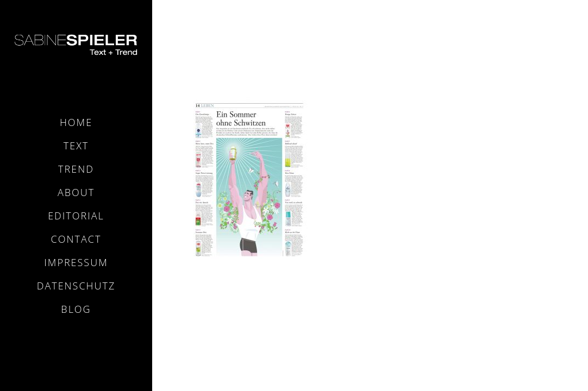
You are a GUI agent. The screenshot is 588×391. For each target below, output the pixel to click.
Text (76, 146)
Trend (76, 169)
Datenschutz (76, 286)
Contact (76, 239)
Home (76, 122)
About (76, 192)
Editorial (76, 216)
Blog (76, 309)
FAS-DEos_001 (527, 26)
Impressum (76, 262)
